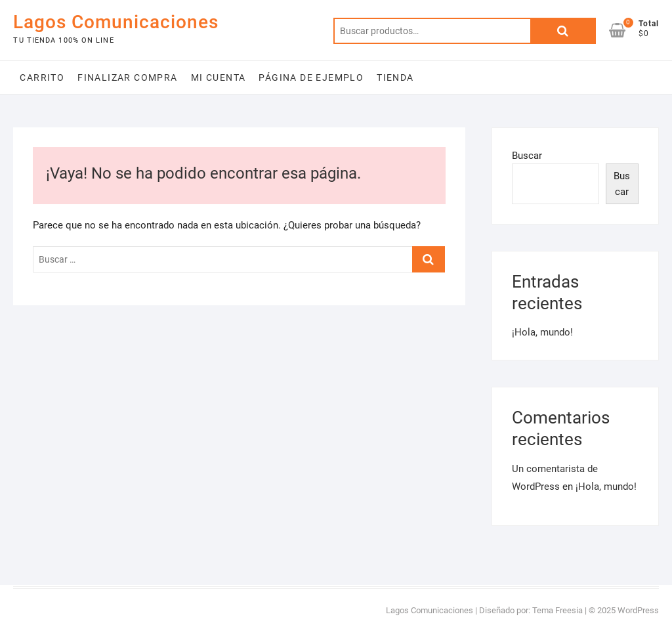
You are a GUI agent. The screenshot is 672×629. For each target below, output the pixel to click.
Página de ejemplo (311, 77)
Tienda (395, 77)
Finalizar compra (127, 77)
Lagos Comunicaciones (116, 22)
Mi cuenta (219, 77)
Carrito (42, 77)
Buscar (563, 31)
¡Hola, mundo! (542, 332)
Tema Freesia (557, 610)
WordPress (638, 610)
